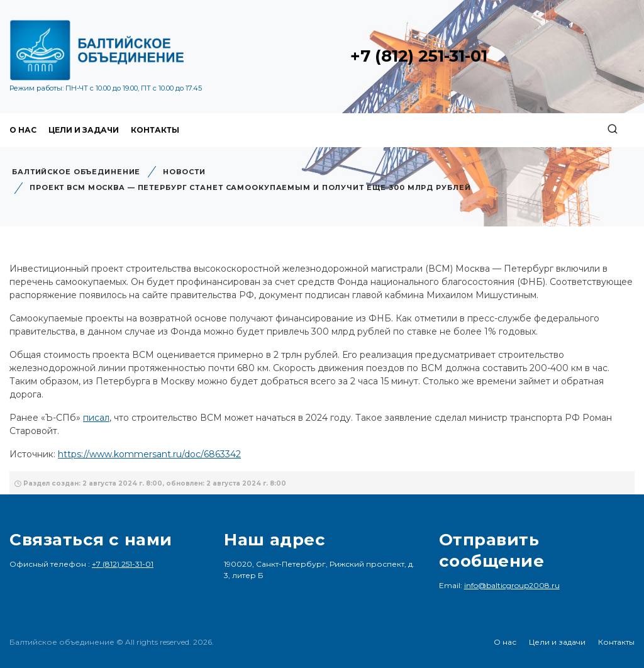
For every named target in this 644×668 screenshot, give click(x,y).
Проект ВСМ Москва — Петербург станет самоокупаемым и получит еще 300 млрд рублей (250, 187)
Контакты (155, 130)
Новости (184, 172)
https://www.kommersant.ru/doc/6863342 (149, 454)
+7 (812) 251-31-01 (419, 56)
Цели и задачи (84, 130)
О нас (23, 130)
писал (96, 418)
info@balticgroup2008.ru (512, 585)
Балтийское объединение (76, 172)
